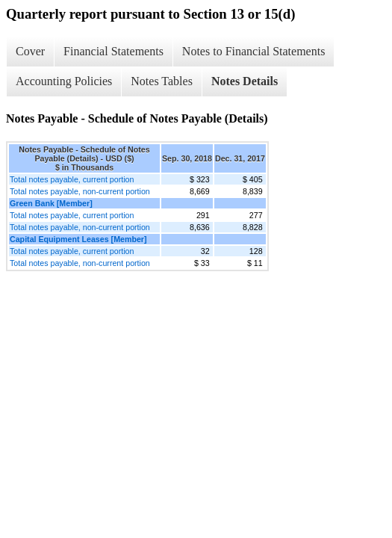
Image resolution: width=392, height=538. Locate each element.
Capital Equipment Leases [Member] (78, 239)
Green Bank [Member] (51, 203)
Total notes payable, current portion (72, 179)
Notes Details (245, 81)
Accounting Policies (64, 81)
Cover (30, 51)
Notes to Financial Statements (254, 51)
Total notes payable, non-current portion (80, 191)
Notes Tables (162, 81)
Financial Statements (113, 51)
